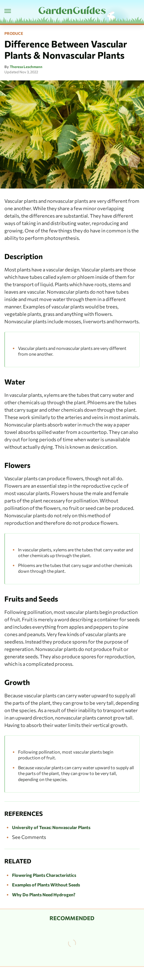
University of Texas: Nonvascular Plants (51, 827)
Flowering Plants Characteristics (44, 875)
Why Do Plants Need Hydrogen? (44, 895)
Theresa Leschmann (26, 67)
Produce (14, 33)
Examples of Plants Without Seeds (46, 885)
